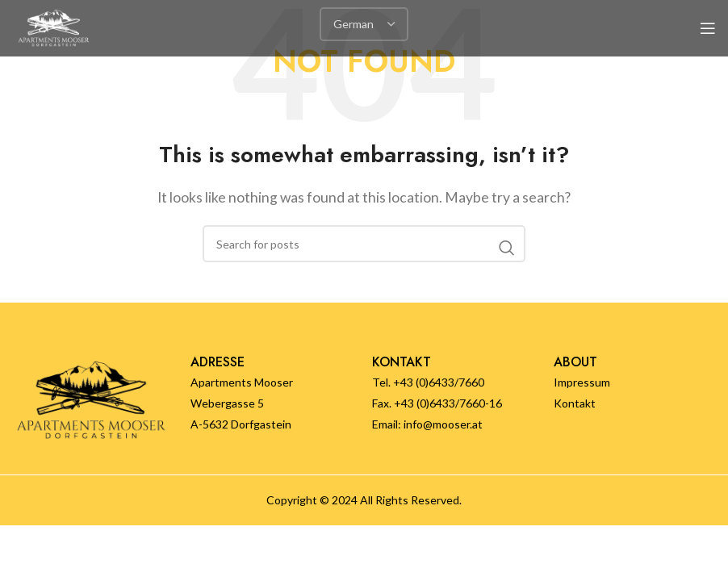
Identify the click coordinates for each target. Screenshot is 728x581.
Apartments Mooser (242, 382)
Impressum (582, 382)
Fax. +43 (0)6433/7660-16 (437, 403)
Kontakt (575, 403)
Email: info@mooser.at (427, 424)
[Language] (364, 24)
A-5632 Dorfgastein (241, 424)
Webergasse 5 (227, 403)
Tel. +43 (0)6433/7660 (428, 382)
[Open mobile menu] (708, 28)
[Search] (364, 244)
